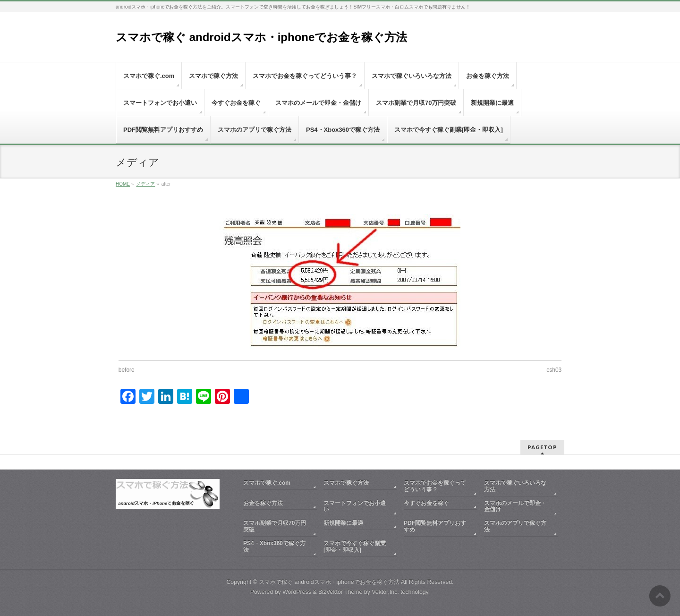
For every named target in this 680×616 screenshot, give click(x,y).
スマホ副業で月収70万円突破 (275, 526)
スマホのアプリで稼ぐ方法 (515, 526)
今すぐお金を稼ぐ (426, 503)
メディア (145, 184)
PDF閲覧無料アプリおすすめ (435, 526)
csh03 (554, 370)
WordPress (297, 592)
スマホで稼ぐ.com (267, 483)
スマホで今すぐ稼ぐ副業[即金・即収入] (355, 547)
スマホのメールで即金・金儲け (515, 506)
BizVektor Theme (340, 592)
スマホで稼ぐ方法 (346, 483)
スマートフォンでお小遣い (355, 506)
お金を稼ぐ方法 (263, 503)
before (127, 370)
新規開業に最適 (343, 523)
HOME (123, 184)
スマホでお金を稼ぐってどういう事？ (435, 486)
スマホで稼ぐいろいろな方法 (515, 486)
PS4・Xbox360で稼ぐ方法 (274, 547)
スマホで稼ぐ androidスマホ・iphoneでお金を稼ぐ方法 (261, 37)
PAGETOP (542, 447)
